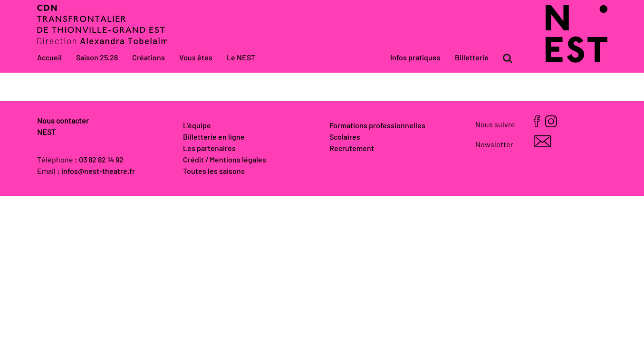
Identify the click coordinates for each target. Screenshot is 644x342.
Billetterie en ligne (214, 137)
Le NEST (241, 58)
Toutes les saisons (214, 171)
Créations (149, 58)
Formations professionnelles (377, 126)
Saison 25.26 (97, 58)
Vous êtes (196, 58)
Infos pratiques (415, 58)
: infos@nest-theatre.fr (96, 171)
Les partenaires (209, 149)
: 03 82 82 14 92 (99, 160)
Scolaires (345, 137)
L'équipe (197, 126)
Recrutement (352, 149)
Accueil (49, 58)
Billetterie (472, 58)
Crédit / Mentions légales (225, 160)
